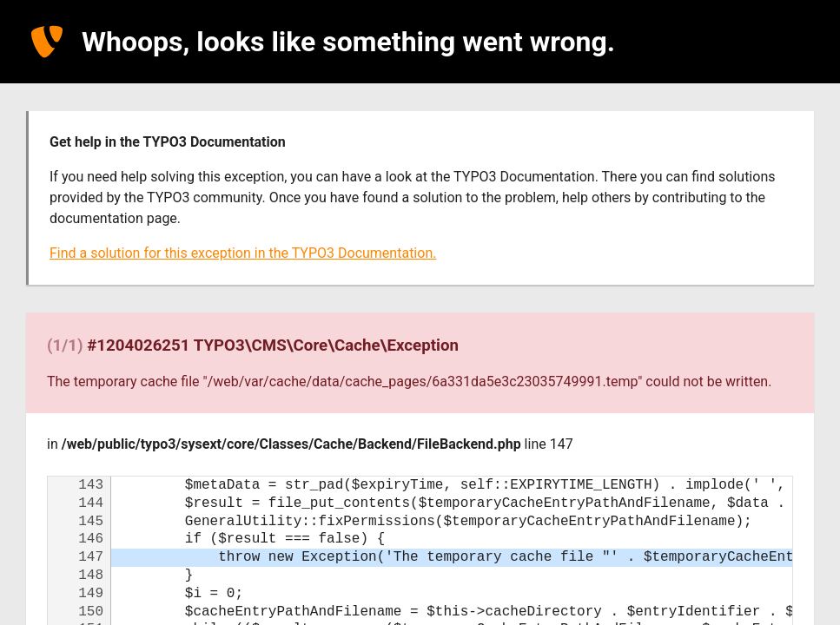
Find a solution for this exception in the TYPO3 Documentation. (243, 253)
